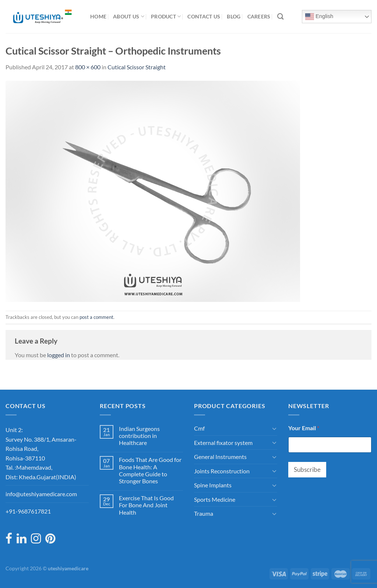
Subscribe (307, 469)
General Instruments (220, 457)
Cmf (199, 428)
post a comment (96, 317)
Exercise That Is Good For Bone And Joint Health (146, 505)
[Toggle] (274, 428)
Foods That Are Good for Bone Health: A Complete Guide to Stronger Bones (150, 470)
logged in (59, 355)
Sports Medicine (215, 499)
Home (98, 16)
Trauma (204, 513)
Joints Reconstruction (222, 471)
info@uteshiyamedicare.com (41, 494)
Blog (234, 16)
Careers (259, 16)
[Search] (280, 17)
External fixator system (223, 443)
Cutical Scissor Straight (137, 67)
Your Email (304, 428)
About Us (129, 16)
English (319, 17)
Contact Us (204, 16)
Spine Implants (213, 485)
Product (166, 16)
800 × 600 (88, 67)
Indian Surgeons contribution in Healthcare (139, 436)
